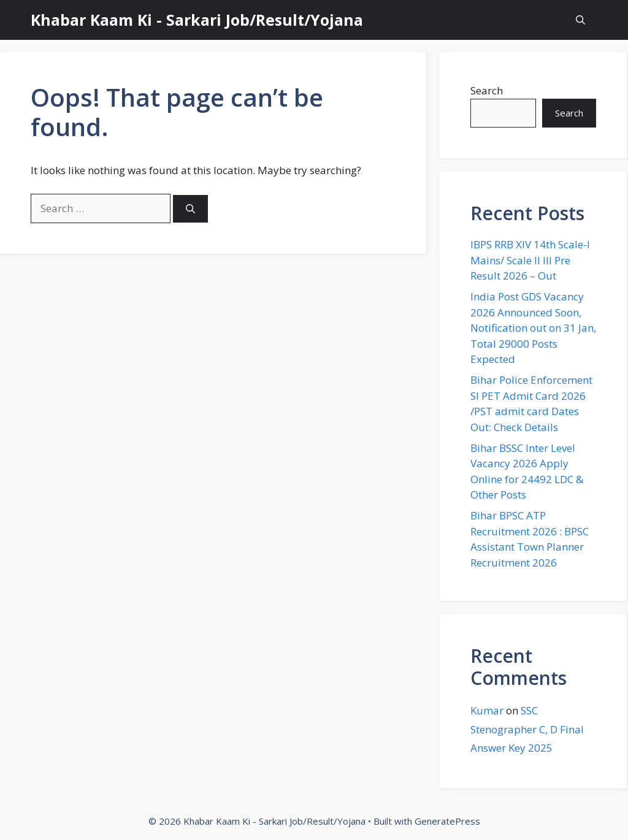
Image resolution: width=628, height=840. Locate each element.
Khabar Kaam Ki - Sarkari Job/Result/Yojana (197, 20)
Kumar (487, 710)
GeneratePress (447, 821)
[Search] (190, 209)
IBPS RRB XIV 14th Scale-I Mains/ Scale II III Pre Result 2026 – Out (530, 260)
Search (487, 90)
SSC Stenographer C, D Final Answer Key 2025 (527, 729)
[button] (580, 20)
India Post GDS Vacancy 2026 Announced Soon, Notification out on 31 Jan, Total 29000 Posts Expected (533, 328)
